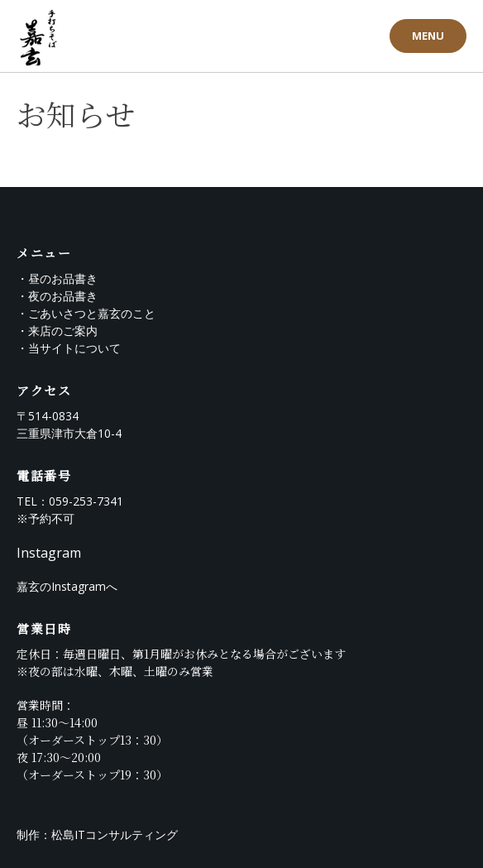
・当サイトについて (69, 348)
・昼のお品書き (57, 278)
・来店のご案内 (57, 331)
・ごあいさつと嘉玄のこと (86, 313)
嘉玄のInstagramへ (67, 586)
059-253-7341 (86, 501)
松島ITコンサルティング (115, 834)
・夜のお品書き (57, 296)
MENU (428, 36)
